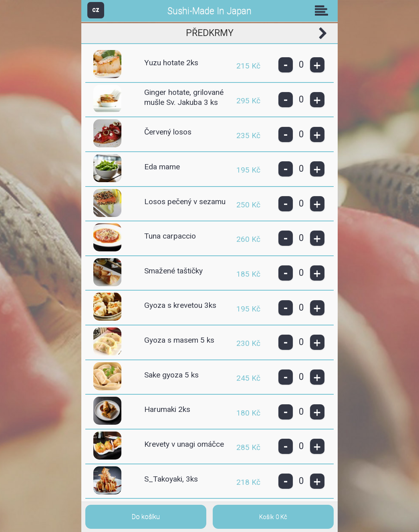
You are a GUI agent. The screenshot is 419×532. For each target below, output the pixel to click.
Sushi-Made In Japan (209, 11)
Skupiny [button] (323, 10)
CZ (96, 10)
